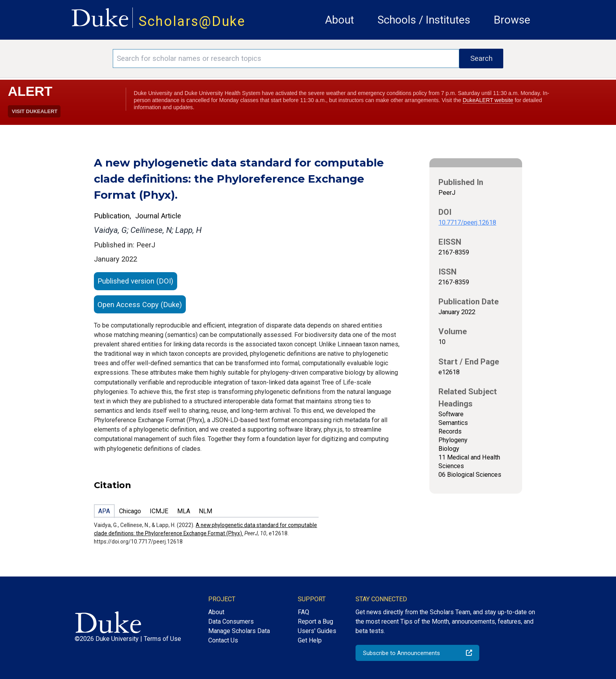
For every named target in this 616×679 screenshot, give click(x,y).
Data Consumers (231, 621)
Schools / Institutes (424, 20)
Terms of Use (162, 639)
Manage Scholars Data (239, 631)
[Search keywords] (286, 59)
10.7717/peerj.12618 (467, 222)
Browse (512, 20)
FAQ (303, 612)
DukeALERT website (488, 100)
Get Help (310, 640)
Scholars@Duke (192, 21)
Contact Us (223, 640)
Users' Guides (317, 631)
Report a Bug (315, 621)
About (339, 20)
